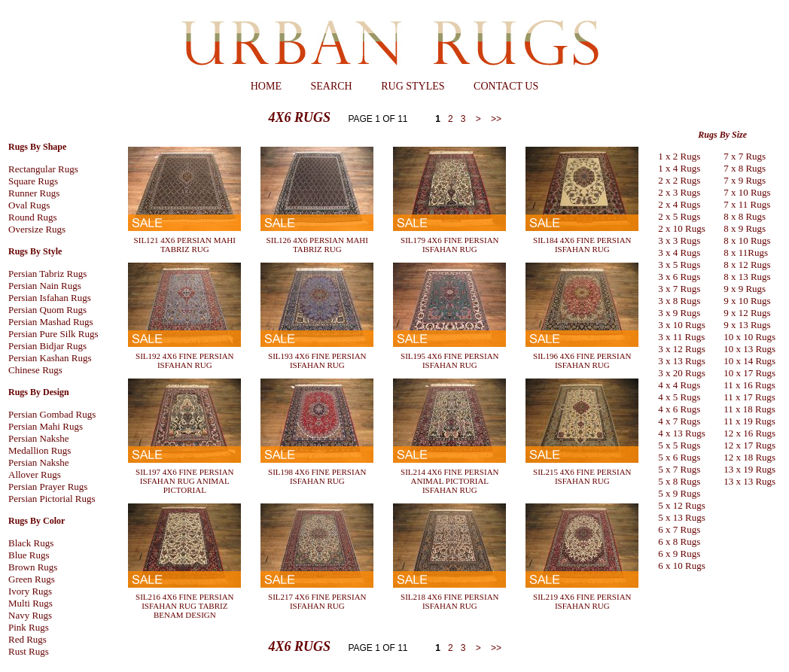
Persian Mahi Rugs (46, 426)
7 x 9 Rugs (745, 180)
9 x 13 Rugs (747, 325)
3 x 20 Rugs (681, 373)
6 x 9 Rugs (679, 553)
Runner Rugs (34, 193)
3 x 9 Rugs (679, 313)
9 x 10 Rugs (747, 301)
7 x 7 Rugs (745, 156)
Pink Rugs (29, 627)
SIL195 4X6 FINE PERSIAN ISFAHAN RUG (449, 360)
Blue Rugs (29, 555)
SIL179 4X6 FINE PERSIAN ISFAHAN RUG (449, 245)
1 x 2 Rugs (679, 156)
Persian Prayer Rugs (48, 487)
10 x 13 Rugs (749, 349)
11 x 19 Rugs (749, 421)
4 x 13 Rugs (681, 433)
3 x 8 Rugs (679, 301)
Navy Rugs (30, 615)
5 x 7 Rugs (679, 469)
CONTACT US (506, 86)
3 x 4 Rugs (679, 252)
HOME (266, 86)
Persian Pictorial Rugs (52, 499)
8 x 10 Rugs (747, 240)
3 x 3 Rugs (679, 240)
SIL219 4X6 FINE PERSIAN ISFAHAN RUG (582, 601)
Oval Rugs (29, 205)
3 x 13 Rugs (681, 361)
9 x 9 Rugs (745, 289)
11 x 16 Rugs (749, 385)
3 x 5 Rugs (679, 265)
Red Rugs (27, 639)
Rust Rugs (29, 651)
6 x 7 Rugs (679, 529)
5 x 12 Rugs (681, 505)
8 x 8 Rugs (745, 216)
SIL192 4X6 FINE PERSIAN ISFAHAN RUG (184, 360)
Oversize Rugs (37, 229)
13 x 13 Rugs (749, 481)
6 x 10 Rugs (681, 566)
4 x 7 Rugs (679, 421)
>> (495, 119)
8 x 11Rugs (746, 252)
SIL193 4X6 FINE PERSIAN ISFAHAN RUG (317, 360)
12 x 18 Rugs (749, 457)
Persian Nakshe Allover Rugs (39, 468)
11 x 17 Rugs (749, 397)
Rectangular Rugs (43, 169)
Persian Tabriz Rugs (47, 274)
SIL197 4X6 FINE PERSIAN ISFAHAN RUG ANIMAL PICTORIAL (184, 481)
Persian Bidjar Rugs (47, 346)
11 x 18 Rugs (749, 409)
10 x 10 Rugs (749, 337)
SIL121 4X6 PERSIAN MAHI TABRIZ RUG (185, 245)
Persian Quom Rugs (47, 310)
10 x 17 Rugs (749, 373)
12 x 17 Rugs (749, 445)
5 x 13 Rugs (681, 517)
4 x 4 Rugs (679, 385)
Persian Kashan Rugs (50, 358)
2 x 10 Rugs (681, 228)
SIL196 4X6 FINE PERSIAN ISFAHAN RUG (582, 360)
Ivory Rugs (30, 591)
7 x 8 (733, 168)
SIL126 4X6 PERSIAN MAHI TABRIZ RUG (317, 245)
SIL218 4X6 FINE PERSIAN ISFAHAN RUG (449, 601)
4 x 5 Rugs (679, 397)
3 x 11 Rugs (681, 337)
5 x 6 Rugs (679, 457)
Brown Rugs (33, 567)
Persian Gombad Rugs (52, 414)
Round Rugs (33, 217)
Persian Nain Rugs (45, 286)
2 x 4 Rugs (679, 204)
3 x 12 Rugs (681, 349)
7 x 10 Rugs (747, 192)
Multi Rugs (30, 603)
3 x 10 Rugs (681, 325)
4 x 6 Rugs (679, 409)
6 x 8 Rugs (679, 541)
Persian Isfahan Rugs (50, 298)
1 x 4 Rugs (679, 168)
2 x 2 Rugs (679, 180)
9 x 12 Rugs (747, 313)
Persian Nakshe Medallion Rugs (40, 444)
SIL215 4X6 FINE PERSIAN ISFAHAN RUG (582, 476)
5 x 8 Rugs (679, 481)
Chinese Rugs (35, 370)
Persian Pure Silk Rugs (53, 334)
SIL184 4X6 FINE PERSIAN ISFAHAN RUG (582, 245)
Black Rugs (31, 543)
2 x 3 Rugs (679, 192)
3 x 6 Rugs (679, 277)
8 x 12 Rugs (747, 265)
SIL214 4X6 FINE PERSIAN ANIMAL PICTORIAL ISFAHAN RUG (449, 481)
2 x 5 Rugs (679, 216)
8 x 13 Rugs (747, 277)
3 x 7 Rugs (679, 289)
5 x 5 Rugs (679, 445)
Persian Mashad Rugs (51, 322)
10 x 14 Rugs (749, 361)
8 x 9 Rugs (745, 228)
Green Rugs (32, 579)
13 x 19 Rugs (749, 469)
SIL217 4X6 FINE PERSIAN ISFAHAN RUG (317, 601)
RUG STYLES (413, 86)
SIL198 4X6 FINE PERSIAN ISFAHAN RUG (317, 476)
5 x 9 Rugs (679, 493)
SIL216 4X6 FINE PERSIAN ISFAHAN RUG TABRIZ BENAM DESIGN (184, 606)
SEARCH (331, 86)
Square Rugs (33, 181)
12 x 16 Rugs (749, 433)
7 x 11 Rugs (747, 204)
